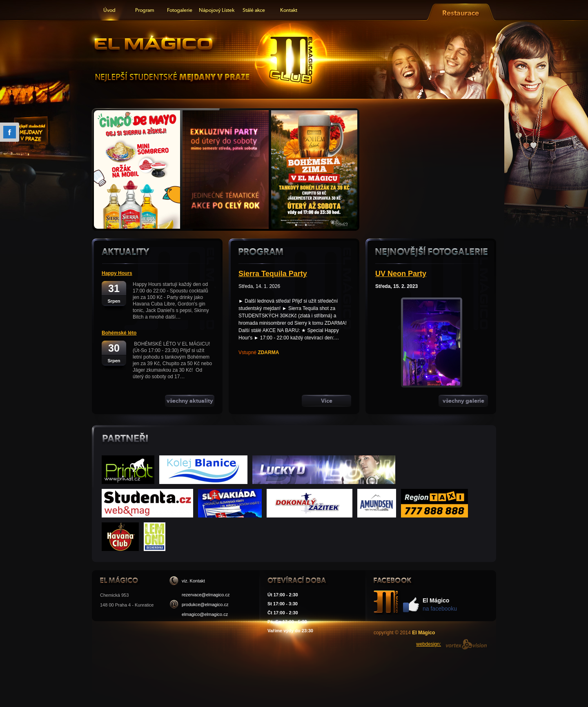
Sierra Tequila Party (273, 274)
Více (327, 401)
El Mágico (153, 41)
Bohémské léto (119, 333)
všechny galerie (463, 401)
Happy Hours (117, 273)
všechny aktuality (190, 401)
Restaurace (461, 11)
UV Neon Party (401, 274)
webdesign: (429, 644)
